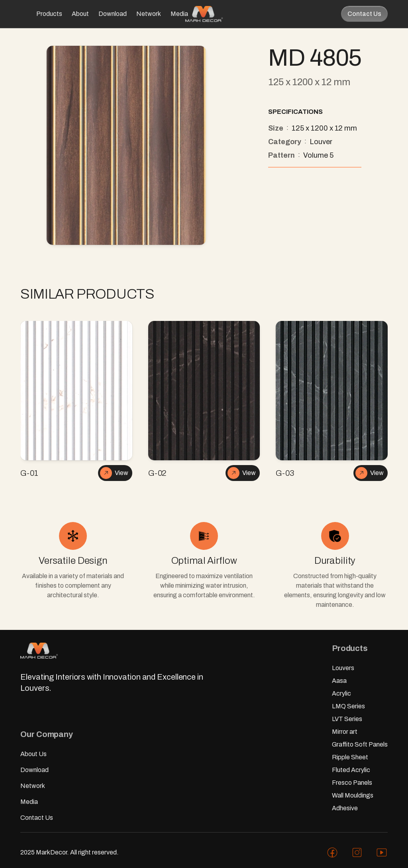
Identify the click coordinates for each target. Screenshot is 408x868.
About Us (33, 754)
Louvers (343, 668)
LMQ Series (348, 706)
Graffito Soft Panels (360, 744)
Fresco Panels (352, 783)
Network (149, 14)
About (80, 14)
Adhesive (345, 808)
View (114, 473)
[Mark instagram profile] (357, 852)
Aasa (339, 681)
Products (49, 14)
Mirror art (345, 732)
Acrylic (341, 693)
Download (113, 14)
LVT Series (347, 719)
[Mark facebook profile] (332, 852)
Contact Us (364, 14)
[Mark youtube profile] (382, 852)
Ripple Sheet (350, 757)
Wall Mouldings (353, 795)
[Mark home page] (204, 14)
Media (179, 14)
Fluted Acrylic (351, 770)
